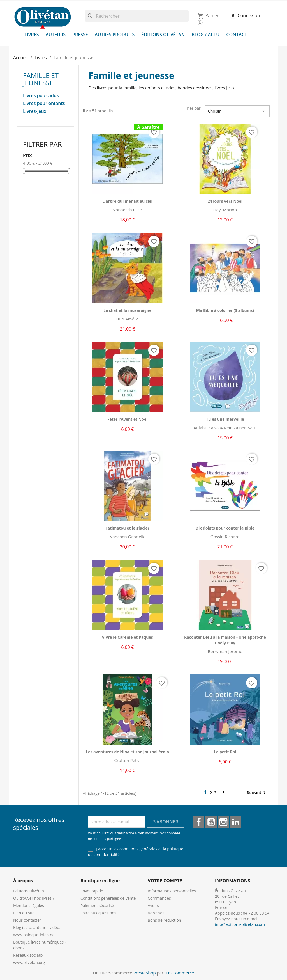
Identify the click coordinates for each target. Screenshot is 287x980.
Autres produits (115, 35)
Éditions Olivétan (163, 35)
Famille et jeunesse (41, 79)
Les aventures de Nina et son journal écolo (127, 752)
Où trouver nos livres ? (34, 898)
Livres (32, 35)
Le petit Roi (225, 752)
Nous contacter (27, 920)
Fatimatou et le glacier (127, 528)
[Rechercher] (137, 16)
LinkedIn (236, 822)
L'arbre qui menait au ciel (127, 201)
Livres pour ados (41, 96)
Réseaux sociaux (28, 955)
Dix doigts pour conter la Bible (225, 528)
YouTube (211, 822)
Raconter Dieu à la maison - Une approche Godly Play (225, 640)
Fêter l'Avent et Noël (128, 419)
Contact (237, 35)
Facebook (199, 822)
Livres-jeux (35, 111)
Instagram (223, 822)
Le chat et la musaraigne (128, 310)
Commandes (159, 898)
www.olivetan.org (29, 962)
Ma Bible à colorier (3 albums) (225, 310)
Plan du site (24, 913)
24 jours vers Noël (225, 201)
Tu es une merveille (225, 419)
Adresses (156, 913)
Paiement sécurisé (97, 905)
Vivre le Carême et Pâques (128, 637)
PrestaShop (145, 973)
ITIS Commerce (179, 973)
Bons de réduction (164, 920)
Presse (80, 35)
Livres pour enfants (44, 103)
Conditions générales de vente (108, 898)
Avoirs (153, 905)
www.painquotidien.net (34, 935)
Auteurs (56, 35)
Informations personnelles (172, 891)
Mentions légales (29, 905)
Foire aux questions (98, 913)
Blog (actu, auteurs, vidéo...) (38, 927)
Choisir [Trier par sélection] (237, 111)
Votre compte (165, 881)
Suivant (257, 793)
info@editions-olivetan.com (240, 924)
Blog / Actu (205, 35)
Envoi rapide (92, 891)
